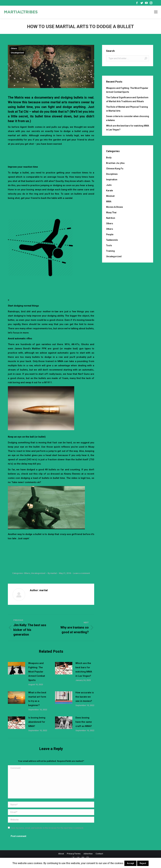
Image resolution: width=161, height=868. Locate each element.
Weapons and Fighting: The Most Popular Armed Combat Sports (37, 672)
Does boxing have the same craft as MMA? (84, 722)
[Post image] (17, 668)
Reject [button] (143, 863)
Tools (109, 245)
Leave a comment (81, 573)
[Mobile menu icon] (156, 12)
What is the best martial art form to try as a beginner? (37, 699)
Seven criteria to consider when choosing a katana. (128, 118)
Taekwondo (112, 240)
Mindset (110, 196)
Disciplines (112, 174)
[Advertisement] (65, 155)
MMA (109, 202)
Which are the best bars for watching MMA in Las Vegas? (84, 670)
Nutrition (111, 218)
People (110, 234)
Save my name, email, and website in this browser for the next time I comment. (47, 828)
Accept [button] (130, 863)
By (52, 573)
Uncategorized (17, 53)
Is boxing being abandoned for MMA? (37, 722)
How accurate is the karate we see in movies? (85, 697)
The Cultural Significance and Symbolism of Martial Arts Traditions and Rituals (127, 99)
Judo (109, 185)
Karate (110, 191)
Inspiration (112, 180)
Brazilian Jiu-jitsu (115, 163)
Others (14, 48)
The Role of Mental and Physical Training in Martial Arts (127, 109)
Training (110, 251)
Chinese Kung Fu (115, 169)
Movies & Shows (115, 207)
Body (109, 158)
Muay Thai (111, 212)
